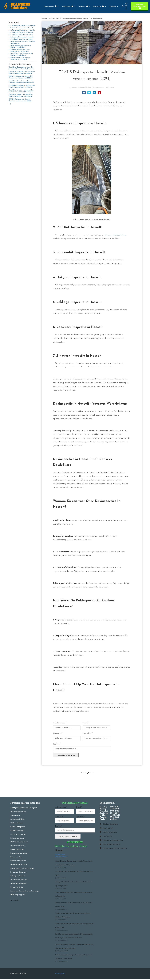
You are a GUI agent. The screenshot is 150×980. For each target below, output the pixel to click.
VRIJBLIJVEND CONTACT (66, 756)
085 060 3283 (108, 837)
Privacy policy (60, 974)
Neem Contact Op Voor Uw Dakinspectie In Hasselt (20, 59)
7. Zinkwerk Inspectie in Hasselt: (22, 39)
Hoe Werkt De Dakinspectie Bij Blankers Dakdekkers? (22, 55)
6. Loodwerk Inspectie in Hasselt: (22, 37)
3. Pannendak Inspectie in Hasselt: (23, 30)
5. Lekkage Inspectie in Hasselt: (22, 35)
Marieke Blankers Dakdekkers (81, 88)
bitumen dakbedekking (116, 235)
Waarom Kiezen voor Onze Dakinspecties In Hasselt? (20, 51)
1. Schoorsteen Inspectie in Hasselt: (23, 26)
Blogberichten (60, 855)
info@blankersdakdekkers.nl (113, 841)
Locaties (112, 88)
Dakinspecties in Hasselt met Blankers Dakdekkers (21, 47)
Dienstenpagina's (61, 857)
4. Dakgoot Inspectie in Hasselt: (22, 32)
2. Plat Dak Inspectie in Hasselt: (22, 28)
